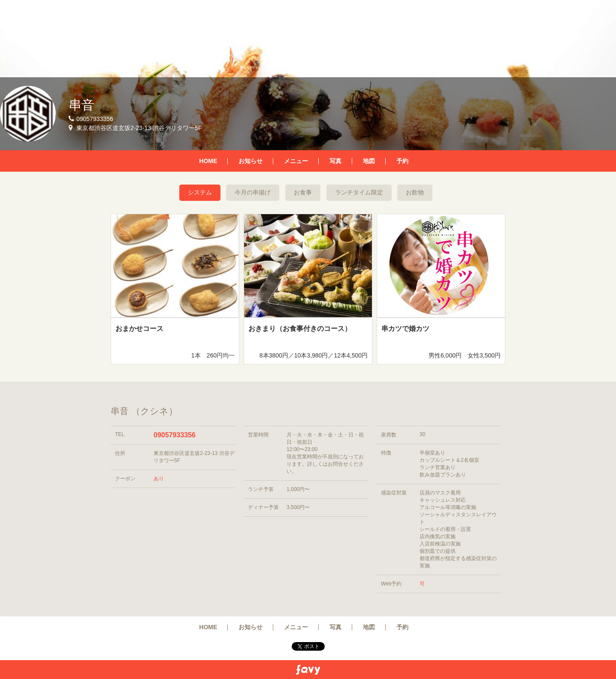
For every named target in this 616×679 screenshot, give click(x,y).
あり (159, 479)
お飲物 (415, 192)
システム (200, 192)
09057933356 (175, 435)
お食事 (303, 192)
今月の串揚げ (253, 192)
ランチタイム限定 (359, 192)
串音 (82, 105)
